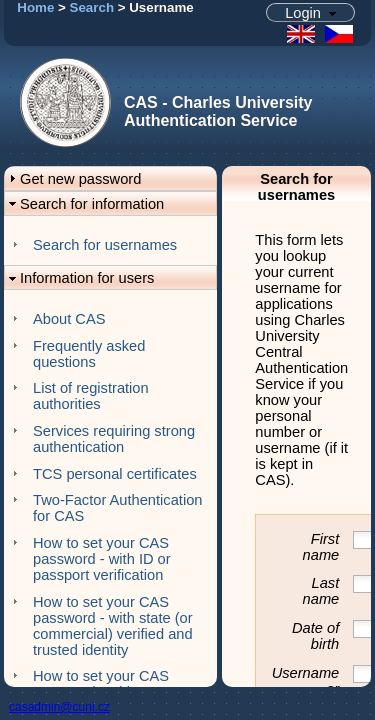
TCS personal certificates (115, 474)
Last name (321, 591)
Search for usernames (105, 245)
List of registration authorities (91, 396)
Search (92, 7)
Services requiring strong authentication (114, 439)
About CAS (69, 319)
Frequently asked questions (89, 354)
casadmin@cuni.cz (59, 707)
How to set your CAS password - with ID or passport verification (102, 559)
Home (35, 7)
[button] (311, 12)
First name (321, 547)
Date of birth (315, 636)
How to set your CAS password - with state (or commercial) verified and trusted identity (113, 626)
